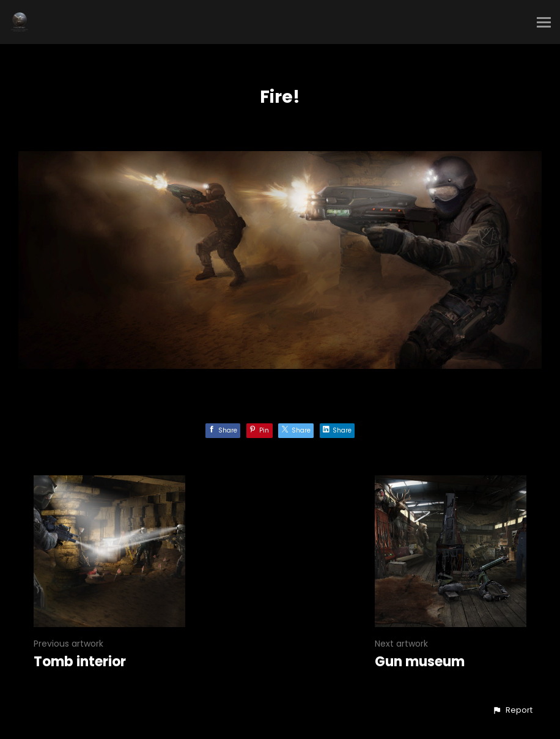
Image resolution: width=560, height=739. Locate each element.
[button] (512, 710)
